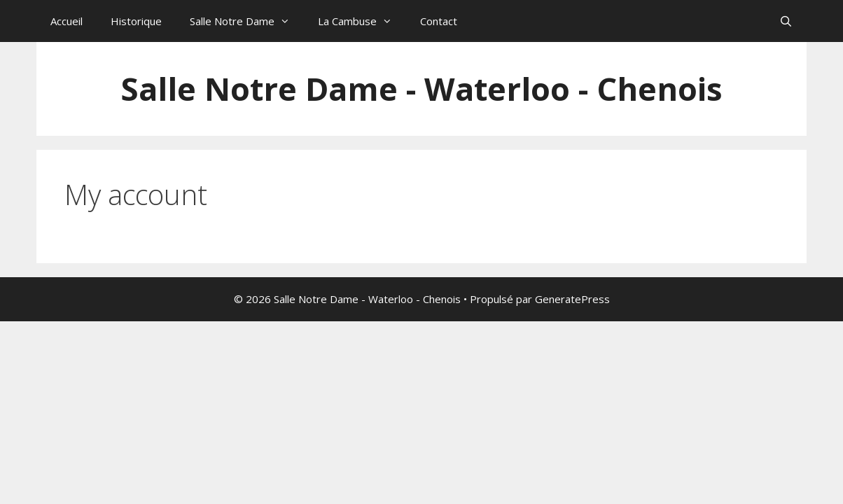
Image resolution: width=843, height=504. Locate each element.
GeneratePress (572, 299)
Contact (439, 21)
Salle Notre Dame (247, 21)
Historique (136, 21)
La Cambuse (362, 21)
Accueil (67, 21)
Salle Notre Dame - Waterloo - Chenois (421, 89)
